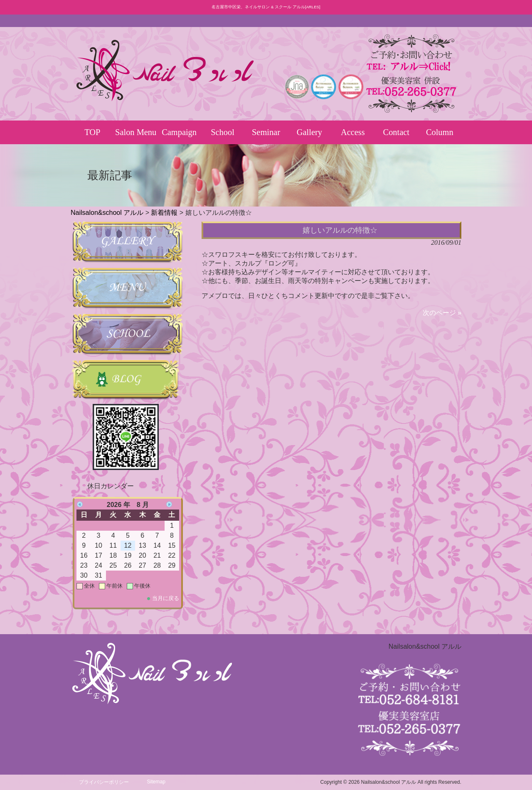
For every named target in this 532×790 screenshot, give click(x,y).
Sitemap (156, 782)
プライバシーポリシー (104, 782)
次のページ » (442, 313)
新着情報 (164, 213)
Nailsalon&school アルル (107, 213)
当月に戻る (166, 598)
